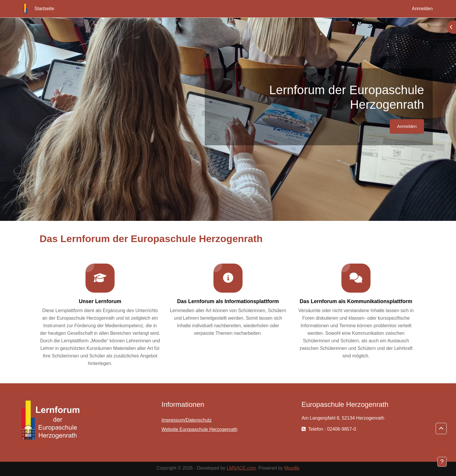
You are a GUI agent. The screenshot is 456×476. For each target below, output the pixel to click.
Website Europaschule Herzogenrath (199, 429)
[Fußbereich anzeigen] (442, 462)
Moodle (292, 468)
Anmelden (422, 9)
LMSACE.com (241, 468)
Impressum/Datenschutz (187, 420)
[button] (441, 429)
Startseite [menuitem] (44, 9)
